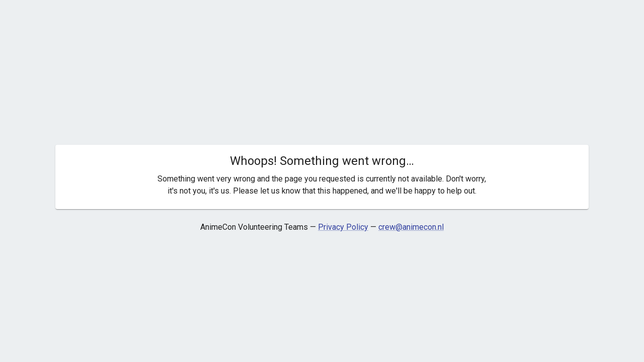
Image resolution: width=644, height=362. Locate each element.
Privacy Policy (343, 227)
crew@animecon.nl (411, 227)
